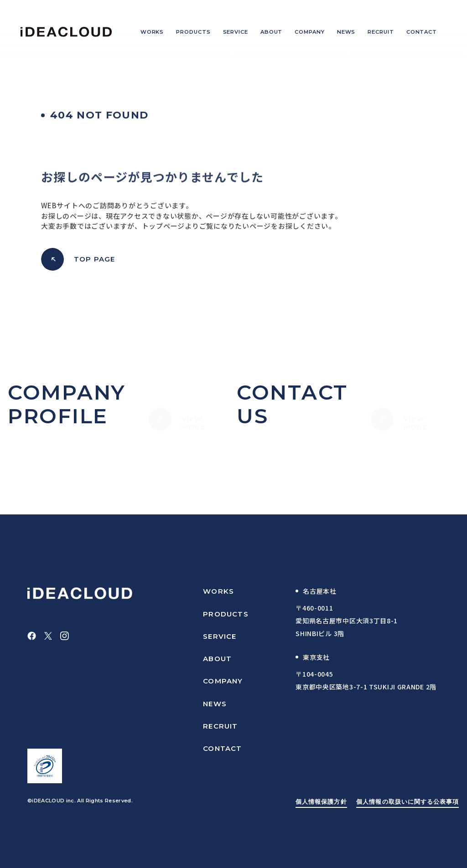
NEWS (215, 704)
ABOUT (217, 659)
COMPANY (223, 681)
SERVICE (220, 636)
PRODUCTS (226, 614)
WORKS (218, 591)
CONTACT (222, 748)
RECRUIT (220, 726)
